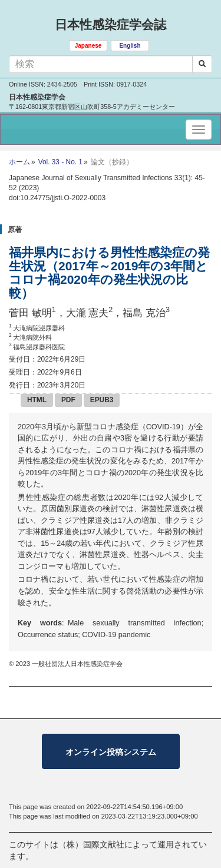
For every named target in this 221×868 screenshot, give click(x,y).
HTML (37, 400)
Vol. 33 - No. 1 (60, 162)
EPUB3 (102, 400)
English (130, 46)
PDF (68, 400)
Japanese (88, 46)
